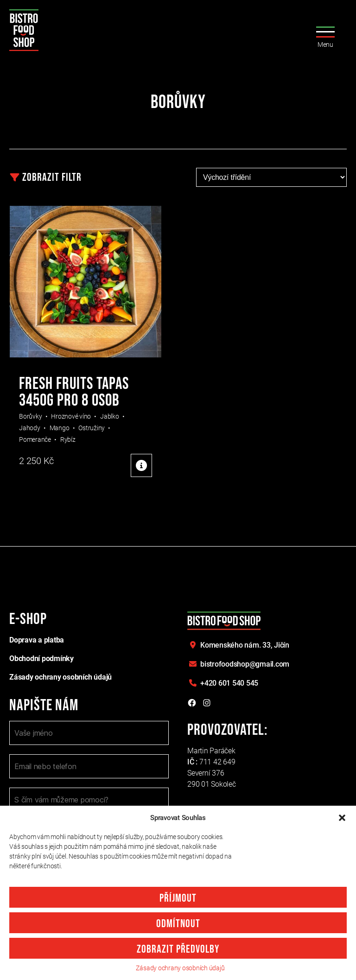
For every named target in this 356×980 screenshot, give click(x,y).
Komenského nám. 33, (245, 645)
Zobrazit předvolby (178, 949)
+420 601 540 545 (229, 683)
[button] (342, 818)
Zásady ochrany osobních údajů (180, 968)
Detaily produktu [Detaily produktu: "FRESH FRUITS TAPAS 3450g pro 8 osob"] (141, 465)
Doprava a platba (37, 640)
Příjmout (178, 898)
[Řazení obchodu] (271, 177)
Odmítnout (178, 924)
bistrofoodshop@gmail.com (245, 664)
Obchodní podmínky (41, 659)
